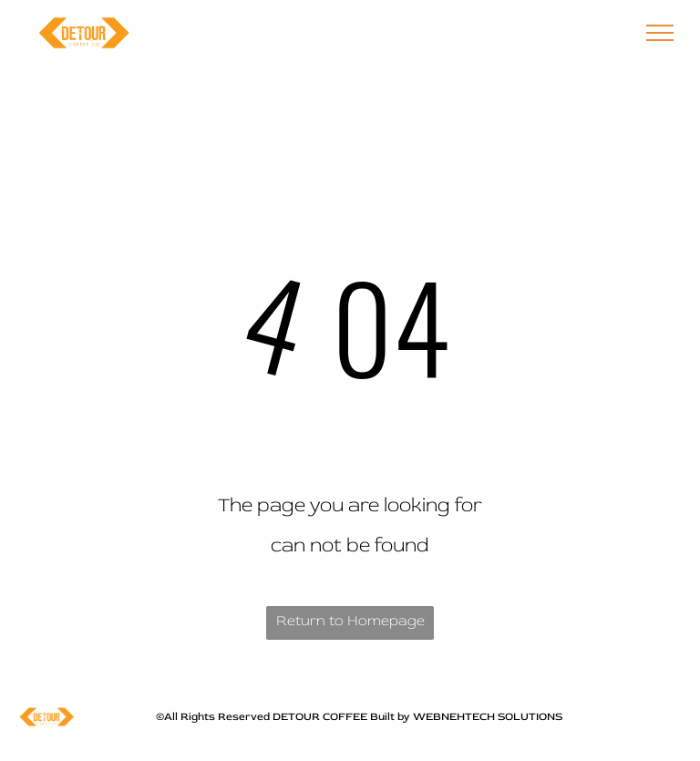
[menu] (660, 33)
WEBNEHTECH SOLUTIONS (488, 717)
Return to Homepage (350, 621)
